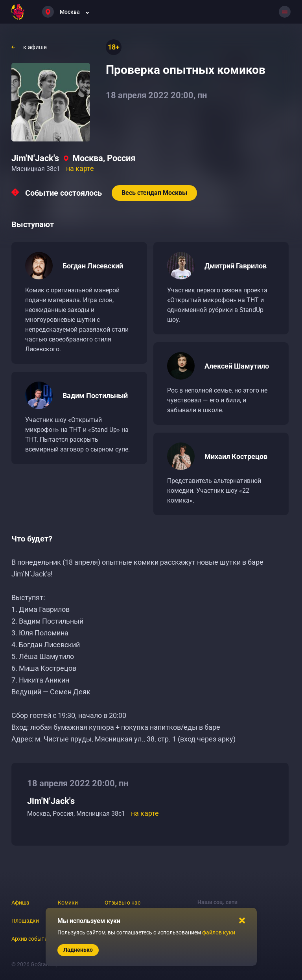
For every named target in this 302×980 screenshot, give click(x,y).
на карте (80, 168)
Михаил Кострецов (236, 456)
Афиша (20, 903)
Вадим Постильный (95, 395)
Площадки (25, 921)
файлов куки (219, 932)
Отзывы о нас (122, 903)
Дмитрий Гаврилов (236, 266)
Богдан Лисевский (93, 266)
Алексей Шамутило (237, 366)
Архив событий (31, 939)
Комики (68, 903)
